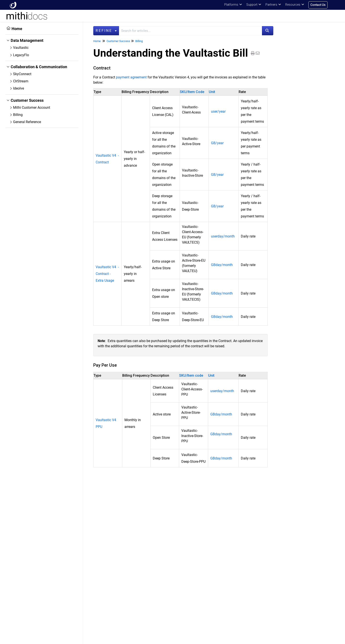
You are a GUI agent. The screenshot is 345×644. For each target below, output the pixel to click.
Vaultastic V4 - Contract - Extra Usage (107, 274)
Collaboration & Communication (39, 67)
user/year (218, 111)
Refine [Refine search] (106, 31)
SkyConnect (22, 74)
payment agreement (131, 77)
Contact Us (318, 5)
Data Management (27, 40)
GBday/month (222, 265)
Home (17, 29)
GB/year (217, 143)
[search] (190, 31)
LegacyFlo (21, 55)
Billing (18, 115)
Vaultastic (21, 48)
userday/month (223, 236)
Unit (212, 92)
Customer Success (27, 100)
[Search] (268, 31)
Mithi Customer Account (32, 108)
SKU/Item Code (192, 92)
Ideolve (19, 88)
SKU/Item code (191, 375)
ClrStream (21, 81)
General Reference (27, 122)
